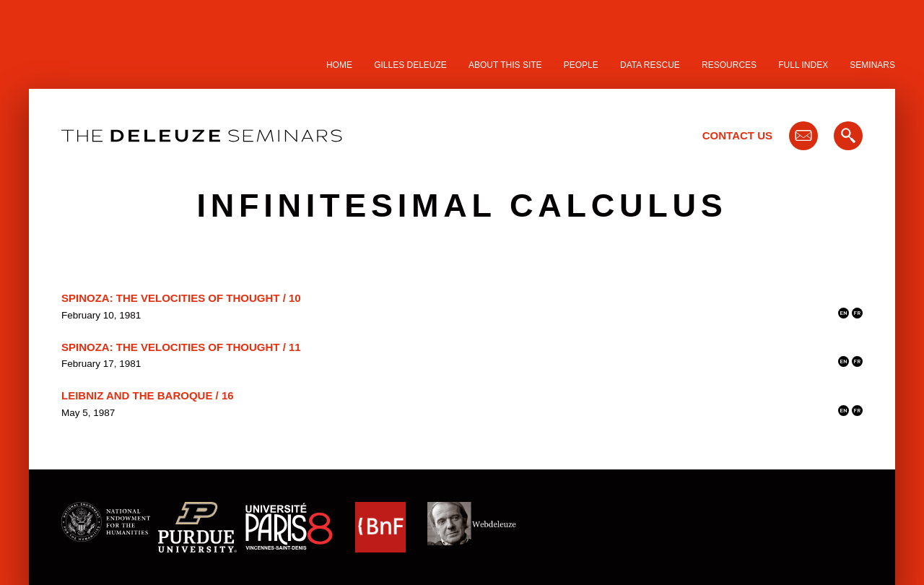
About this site (505, 65)
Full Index (803, 65)
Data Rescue (650, 65)
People (581, 65)
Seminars (872, 65)
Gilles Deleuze (410, 65)
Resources (729, 65)
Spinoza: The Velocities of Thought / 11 (181, 347)
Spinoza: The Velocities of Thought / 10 (181, 298)
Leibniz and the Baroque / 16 (148, 395)
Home (339, 65)
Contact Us (737, 135)
